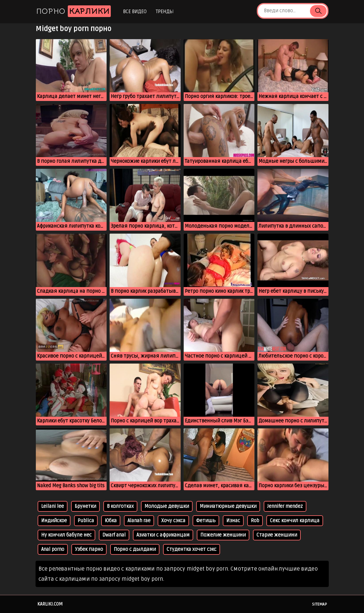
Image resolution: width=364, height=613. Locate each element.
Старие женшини (277, 535)
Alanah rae (139, 521)
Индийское (54, 521)
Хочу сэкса (173, 521)
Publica (86, 521)
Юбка (111, 521)
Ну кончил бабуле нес (66, 535)
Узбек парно (89, 549)
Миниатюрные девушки (228, 506)
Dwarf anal (114, 535)
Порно (73, 11)
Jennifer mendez (285, 506)
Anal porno (53, 549)
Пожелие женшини (223, 535)
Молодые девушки (167, 506)
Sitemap (320, 604)
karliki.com (50, 604)
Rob (255, 521)
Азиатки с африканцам (163, 535)
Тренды (165, 12)
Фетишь (206, 521)
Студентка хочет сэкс (192, 549)
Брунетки (85, 506)
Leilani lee (53, 506)
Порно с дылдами (135, 549)
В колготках (120, 506)
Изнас (233, 521)
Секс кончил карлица (295, 521)
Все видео (135, 12)
